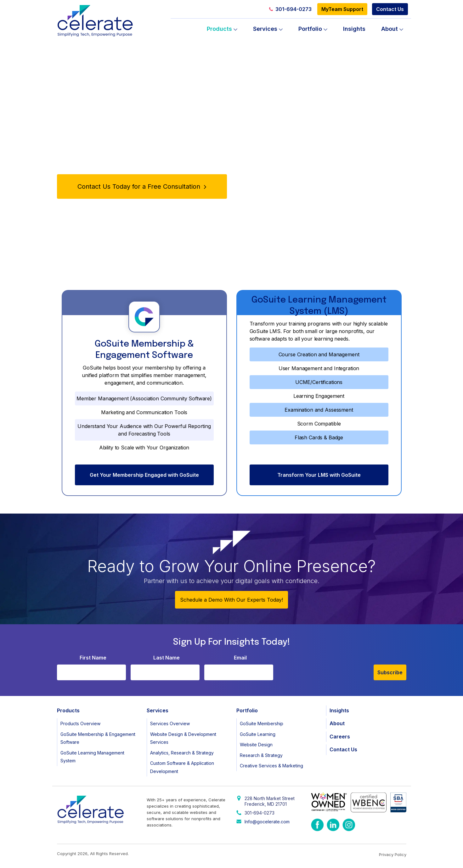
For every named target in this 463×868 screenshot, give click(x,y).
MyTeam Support (342, 9)
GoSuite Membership (262, 723)
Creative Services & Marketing (271, 766)
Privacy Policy (393, 854)
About (390, 29)
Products (219, 29)
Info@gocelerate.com (267, 822)
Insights (354, 29)
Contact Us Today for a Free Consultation (142, 186)
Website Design (256, 745)
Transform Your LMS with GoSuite (319, 475)
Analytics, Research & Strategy (182, 753)
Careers (340, 737)
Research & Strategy (261, 755)
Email (240, 658)
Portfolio (310, 29)
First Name (93, 658)
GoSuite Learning (258, 734)
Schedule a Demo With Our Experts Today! (231, 600)
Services (265, 29)
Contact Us (390, 9)
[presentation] (326, 668)
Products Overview (80, 723)
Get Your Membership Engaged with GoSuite (144, 475)
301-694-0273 (290, 9)
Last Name (167, 658)
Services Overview (170, 723)
